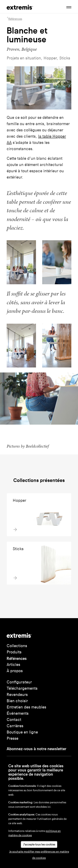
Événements (18, 713)
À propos (15, 671)
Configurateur (19, 682)
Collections (17, 646)
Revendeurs (17, 695)
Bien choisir (17, 701)
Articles (13, 665)
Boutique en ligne (22, 732)
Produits (14, 652)
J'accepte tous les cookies (39, 845)
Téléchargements (22, 688)
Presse (12, 738)
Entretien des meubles (26, 707)
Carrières (15, 726)
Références (17, 658)
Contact (14, 720)
